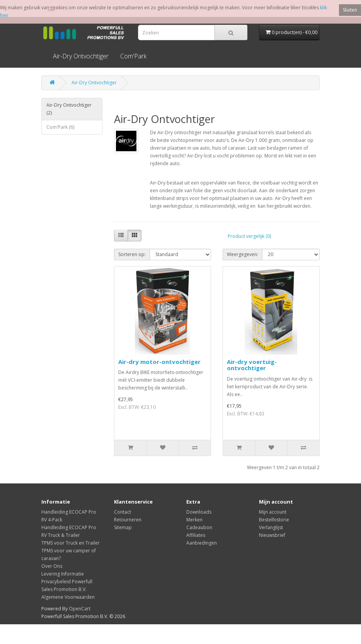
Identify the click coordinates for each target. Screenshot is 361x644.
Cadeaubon (199, 527)
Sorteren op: (132, 254)
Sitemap (123, 527)
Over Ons (52, 566)
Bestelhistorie (274, 520)
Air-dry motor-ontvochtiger (159, 362)
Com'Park (133, 56)
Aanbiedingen (202, 543)
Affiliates (196, 535)
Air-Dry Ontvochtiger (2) (69, 109)
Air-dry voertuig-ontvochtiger (252, 365)
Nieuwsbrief (272, 535)
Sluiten (350, 10)
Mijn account (273, 512)
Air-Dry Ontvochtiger (81, 56)
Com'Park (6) (60, 127)
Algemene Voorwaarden (68, 597)
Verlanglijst (271, 527)
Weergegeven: (243, 254)
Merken (194, 520)
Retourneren (128, 520)
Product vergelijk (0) (249, 236)
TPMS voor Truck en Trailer (71, 543)
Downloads (199, 512)
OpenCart (80, 609)
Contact (123, 512)
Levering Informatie (63, 574)
